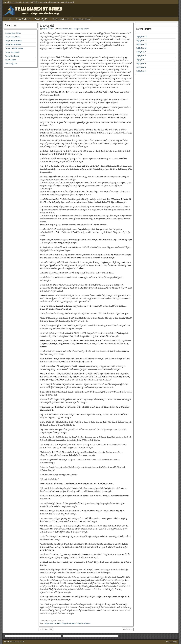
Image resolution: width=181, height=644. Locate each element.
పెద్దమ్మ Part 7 (141, 60)
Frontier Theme (172, 642)
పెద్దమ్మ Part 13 (142, 37)
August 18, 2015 (48, 29)
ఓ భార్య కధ (47, 26)
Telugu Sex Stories (24, 19)
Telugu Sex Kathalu (69, 623)
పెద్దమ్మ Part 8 (141, 56)
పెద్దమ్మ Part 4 (141, 71)
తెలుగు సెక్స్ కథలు (42, 19)
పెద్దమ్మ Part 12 (142, 40)
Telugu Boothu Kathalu (81, 19)
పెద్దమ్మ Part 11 (142, 44)
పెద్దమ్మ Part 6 (141, 63)
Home (9, 19)
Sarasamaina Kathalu (65, 29)
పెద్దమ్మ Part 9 (141, 52)
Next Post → (128, 629)
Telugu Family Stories (13, 44)
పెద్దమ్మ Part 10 (142, 48)
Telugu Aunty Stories (61, 19)
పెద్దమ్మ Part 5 (141, 67)
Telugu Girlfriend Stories (14, 48)
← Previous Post (46, 629)
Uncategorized (11, 60)
